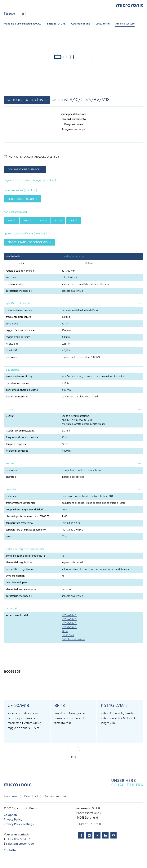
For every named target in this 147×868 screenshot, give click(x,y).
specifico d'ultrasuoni (18, 304)
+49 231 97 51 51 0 (90, 824)
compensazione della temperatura (25, 556)
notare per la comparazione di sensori (34, 157)
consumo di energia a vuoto (22, 390)
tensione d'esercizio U (19, 377)
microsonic (17, 786)
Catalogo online (81, 24)
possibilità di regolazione (20, 569)
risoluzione (12, 344)
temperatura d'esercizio (19, 523)
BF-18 (65, 632)
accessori (11, 609)
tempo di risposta (16, 444)
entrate (10, 464)
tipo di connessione (17, 397)
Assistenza (11, 797)
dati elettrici (13, 370)
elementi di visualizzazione (21, 589)
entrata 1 (11, 477)
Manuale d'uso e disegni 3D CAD (23, 24)
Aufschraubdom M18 (73, 640)
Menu (6, 5)
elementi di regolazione (19, 563)
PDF (72, 221)
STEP (26, 221)
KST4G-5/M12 (69, 628)
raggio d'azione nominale (20, 271)
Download (31, 797)
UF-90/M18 (68, 636)
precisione (12, 357)
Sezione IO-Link (56, 24)
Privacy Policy (13, 820)
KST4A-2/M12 (69, 615)
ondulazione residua (18, 383)
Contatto (10, 850)
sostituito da (13, 256)
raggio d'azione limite (18, 337)
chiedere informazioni (74, 256)
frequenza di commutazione (22, 438)
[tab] (73, 304)
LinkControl (103, 24)
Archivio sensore (125, 24)
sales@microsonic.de (20, 844)
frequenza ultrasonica (18, 317)
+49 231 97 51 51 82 (18, 839)
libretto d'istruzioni (21, 199)
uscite (9, 409)
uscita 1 (10, 416)
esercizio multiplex (16, 583)
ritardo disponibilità (17, 451)
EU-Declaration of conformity (28, 242)
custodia (11, 490)
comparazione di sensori (24, 170)
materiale (11, 496)
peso (9, 537)
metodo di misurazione (19, 310)
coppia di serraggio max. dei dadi (25, 510)
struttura (11, 278)
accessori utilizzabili (17, 615)
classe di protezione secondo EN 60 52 (28, 516)
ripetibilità (12, 351)
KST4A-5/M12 (69, 619)
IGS (42, 221)
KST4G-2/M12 (69, 624)
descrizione (12, 470)
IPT (57, 221)
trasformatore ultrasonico (21, 503)
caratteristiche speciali (19, 291)
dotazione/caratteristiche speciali (25, 549)
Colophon (10, 815)
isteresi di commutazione (20, 431)
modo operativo (15, 284)
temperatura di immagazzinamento (26, 530)
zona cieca (12, 324)
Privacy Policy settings (19, 824)
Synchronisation (15, 576)
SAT (10, 221)
